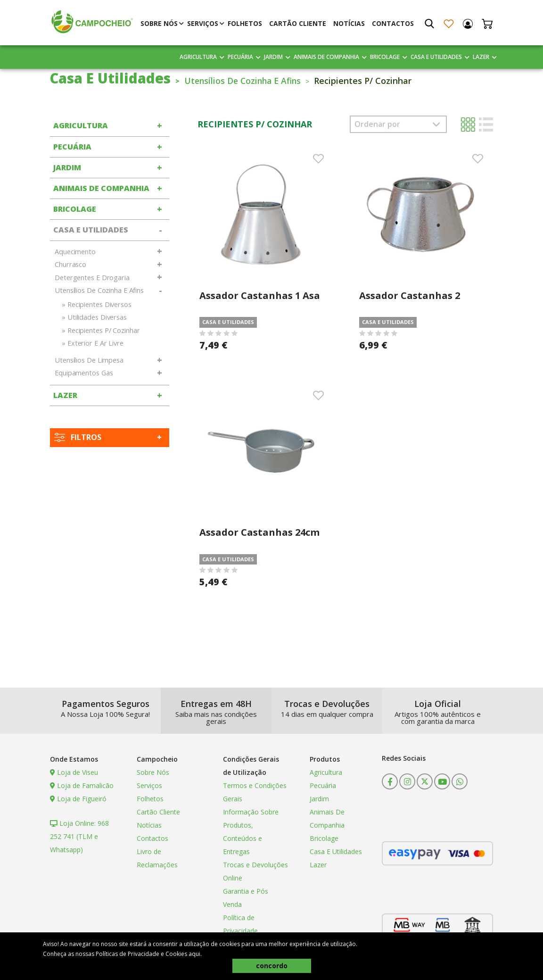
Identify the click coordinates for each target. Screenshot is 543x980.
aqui (194, 954)
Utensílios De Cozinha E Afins (247, 81)
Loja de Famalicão (82, 785)
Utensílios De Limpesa (89, 360)
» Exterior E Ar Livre (93, 343)
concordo (272, 966)
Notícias (349, 23)
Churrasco (70, 264)
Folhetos (245, 23)
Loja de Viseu (74, 772)
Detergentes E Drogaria (92, 278)
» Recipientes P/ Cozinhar (101, 330)
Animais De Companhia (326, 57)
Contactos (393, 23)
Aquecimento (75, 252)
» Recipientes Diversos (97, 304)
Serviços (203, 23)
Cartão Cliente (298, 23)
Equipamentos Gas (84, 373)
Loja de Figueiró (78, 799)
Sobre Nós (159, 23)
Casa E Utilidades (436, 57)
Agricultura (198, 57)
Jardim (273, 57)
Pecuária (240, 57)
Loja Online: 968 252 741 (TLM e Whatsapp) (79, 836)
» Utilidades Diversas (94, 317)
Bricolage (385, 57)
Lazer (481, 57)
